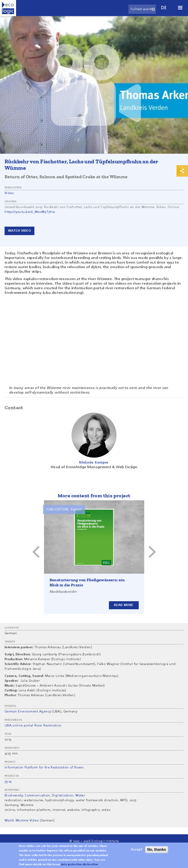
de (164, 8)
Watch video (19, 231)
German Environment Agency (28, 712)
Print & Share (182, 171)
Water (80, 796)
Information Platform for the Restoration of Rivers (44, 768)
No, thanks (157, 850)
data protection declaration (80, 865)
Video (9, 193)
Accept (137, 850)
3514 (8, 782)
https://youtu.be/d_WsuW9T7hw (30, 212)
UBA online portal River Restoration (33, 726)
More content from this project (94, 496)
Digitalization (63, 796)
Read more (124, 605)
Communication (37, 796)
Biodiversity (14, 796)
